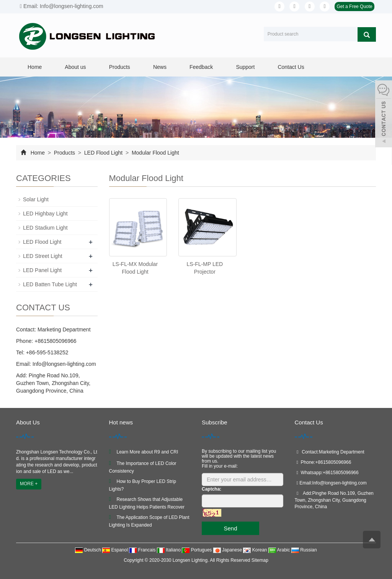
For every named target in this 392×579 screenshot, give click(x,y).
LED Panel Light (42, 270)
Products (120, 67)
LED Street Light (43, 256)
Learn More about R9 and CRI (148, 452)
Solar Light (36, 199)
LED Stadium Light (45, 228)
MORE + (29, 484)
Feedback (201, 67)
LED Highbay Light (45, 214)
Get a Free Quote (354, 7)
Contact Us (291, 67)
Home (35, 67)
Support (245, 67)
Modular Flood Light (155, 153)
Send (230, 528)
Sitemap (260, 560)
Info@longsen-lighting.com (64, 364)
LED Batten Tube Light (50, 284)
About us (75, 67)
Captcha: (212, 489)
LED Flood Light (103, 153)
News (160, 67)
